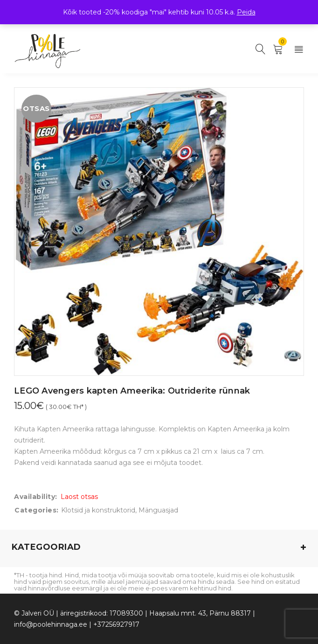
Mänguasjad (158, 510)
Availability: (36, 497)
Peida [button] (246, 12)
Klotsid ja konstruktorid (98, 510)
